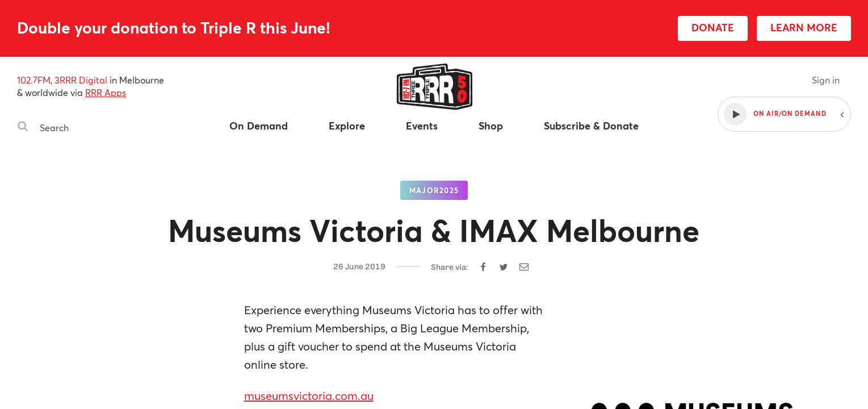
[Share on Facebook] (483, 267)
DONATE (713, 27)
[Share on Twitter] (504, 267)
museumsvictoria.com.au (309, 396)
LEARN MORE (804, 27)
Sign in (826, 80)
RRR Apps (106, 92)
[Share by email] (524, 267)
